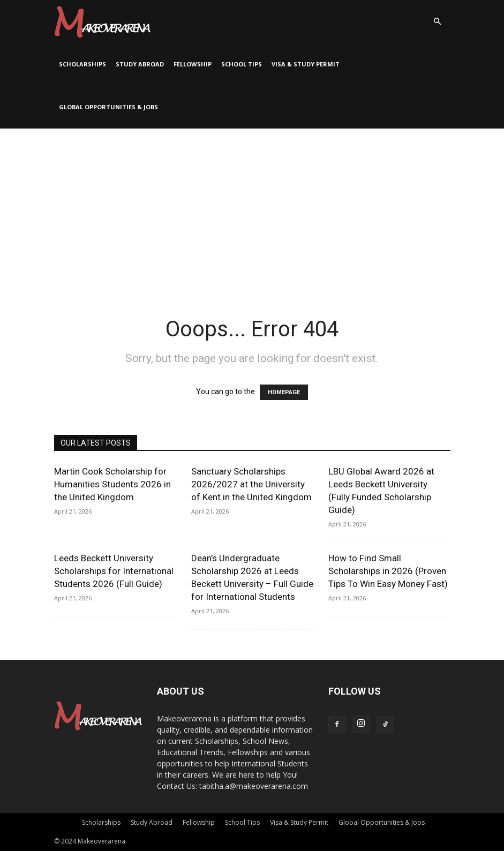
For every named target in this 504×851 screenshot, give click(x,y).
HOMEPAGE (284, 392)
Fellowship (193, 64)
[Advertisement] (252, 209)
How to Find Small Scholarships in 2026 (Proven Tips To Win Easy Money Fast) (388, 571)
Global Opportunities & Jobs (108, 107)
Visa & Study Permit (306, 64)
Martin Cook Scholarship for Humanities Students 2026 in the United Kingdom (112, 484)
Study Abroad (140, 64)
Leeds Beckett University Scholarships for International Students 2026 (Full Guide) (114, 571)
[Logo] (102, 21)
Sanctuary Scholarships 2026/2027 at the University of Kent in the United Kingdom (251, 484)
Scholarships (82, 64)
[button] (438, 22)
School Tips (242, 64)
